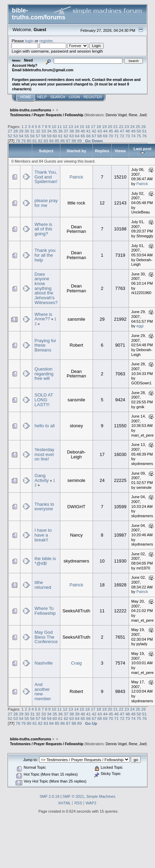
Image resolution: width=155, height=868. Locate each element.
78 (18, 141)
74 (133, 136)
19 (104, 126)
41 (89, 131)
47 (122, 131)
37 (66, 131)
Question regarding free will (44, 374)
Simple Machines (101, 796)
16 (88, 126)
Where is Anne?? (44, 317)
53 (16, 136)
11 (59, 126)
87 (68, 141)
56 (32, 136)
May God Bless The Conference (46, 637)
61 (61, 136)
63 (72, 136)
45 (111, 131)
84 (51, 141)
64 (77, 136)
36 (61, 131)
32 (38, 131)
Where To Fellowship (45, 611)
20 (110, 126)
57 (38, 136)
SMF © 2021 (73, 796)
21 (116, 126)
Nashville (44, 663)
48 (128, 131)
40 (83, 131)
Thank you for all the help (45, 255)
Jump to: (31, 760)
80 (29, 141)
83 (46, 141)
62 (66, 136)
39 (77, 131)
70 (111, 136)
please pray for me (46, 203)
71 (116, 136)
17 (93, 126)
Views (120, 151)
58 (44, 136)
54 (21, 136)
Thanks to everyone (45, 507)
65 (83, 136)
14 (76, 126)
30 (27, 131)
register (46, 41)
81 (35, 141)
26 (144, 126)
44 (105, 131)
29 (21, 131)
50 (139, 131)
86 (63, 141)
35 (55, 131)
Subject (46, 151)
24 (132, 126)
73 (128, 136)
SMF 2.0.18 (49, 796)
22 (121, 126)
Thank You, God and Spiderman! (46, 177)
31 (32, 131)
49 (133, 131)
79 (23, 141)
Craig (76, 663)
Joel (143, 115)
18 (99, 126)
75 (139, 136)
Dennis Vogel (116, 115)
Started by (76, 151)
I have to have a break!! (43, 535)
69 (105, 136)
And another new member (43, 692)
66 (89, 136)
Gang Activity (42, 478)
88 (74, 141)
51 (144, 131)
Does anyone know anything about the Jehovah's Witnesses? (46, 288)
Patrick (76, 177)
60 (55, 136)
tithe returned (43, 585)
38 (72, 131)
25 (138, 126)
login (29, 41)
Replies (102, 151)
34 (49, 131)
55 (27, 136)
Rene (133, 115)
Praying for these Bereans (45, 345)
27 (10, 131)
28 (16, 131)
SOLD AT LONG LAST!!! (44, 400)
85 (57, 141)
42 (94, 131)
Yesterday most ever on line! (45, 454)
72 (122, 136)
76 (144, 136)
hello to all (45, 426)
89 (80, 141)
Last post (143, 151)
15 (82, 126)
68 (100, 136)
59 (49, 136)
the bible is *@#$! (45, 561)
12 (65, 126)
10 (54, 126)
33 (44, 131)
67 (94, 136)
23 (127, 126)
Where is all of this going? (44, 229)
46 (116, 131)
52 (10, 136)
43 (100, 131)
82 (40, 141)
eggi (140, 326)
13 (71, 126)
